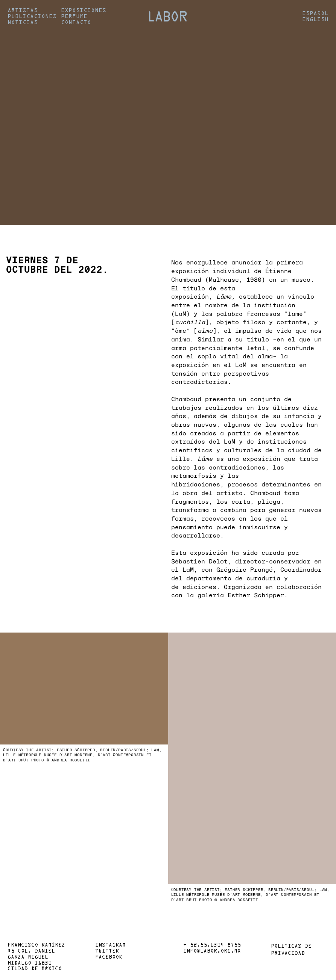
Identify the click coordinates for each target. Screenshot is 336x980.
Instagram (110, 945)
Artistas (23, 11)
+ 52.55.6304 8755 (212, 945)
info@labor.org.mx (212, 951)
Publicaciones (32, 17)
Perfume (74, 17)
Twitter (107, 951)
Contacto (76, 23)
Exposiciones (84, 11)
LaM (181, 313)
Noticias (23, 23)
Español (315, 14)
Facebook (109, 957)
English (315, 20)
